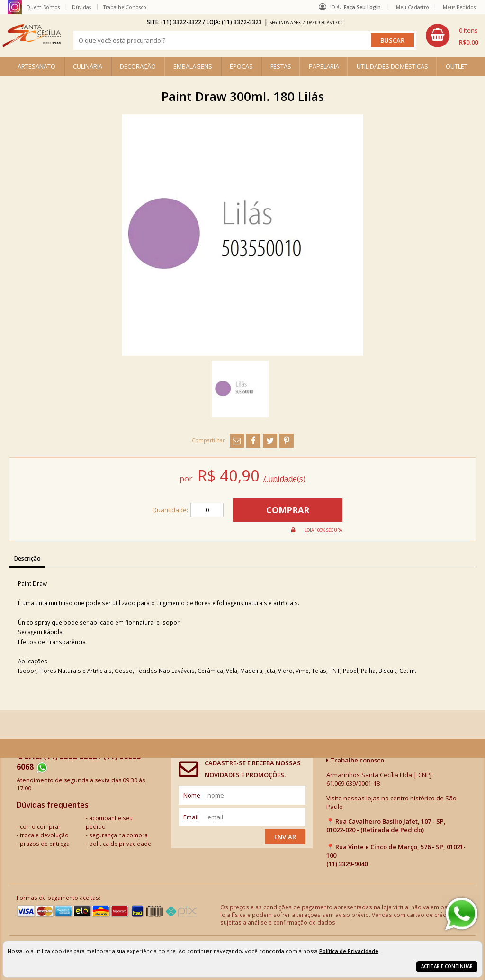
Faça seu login (362, 7)
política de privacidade (120, 844)
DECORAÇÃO (138, 66)
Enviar (285, 837)
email (191, 817)
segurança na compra (118, 835)
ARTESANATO (36, 66)
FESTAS (281, 66)
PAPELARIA (324, 66)
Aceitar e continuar (447, 966)
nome (192, 795)
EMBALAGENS (193, 66)
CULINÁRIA (88, 66)
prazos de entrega (45, 844)
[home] (31, 36)
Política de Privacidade (349, 951)
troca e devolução (44, 835)
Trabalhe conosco (355, 760)
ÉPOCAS (241, 66)
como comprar (40, 826)
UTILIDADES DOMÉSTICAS (392, 66)
